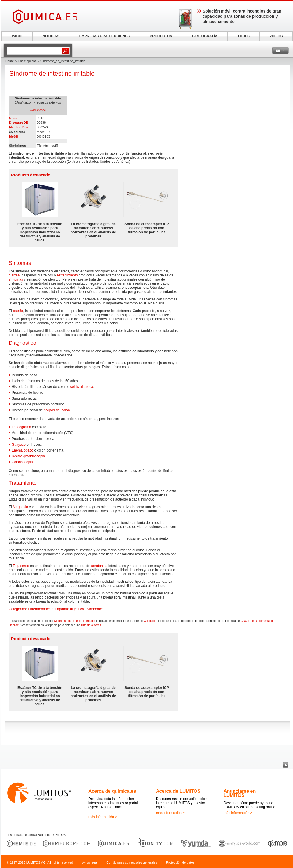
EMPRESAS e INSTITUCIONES (105, 36)
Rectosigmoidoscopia (28, 456)
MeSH (14, 136)
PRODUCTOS (161, 36)
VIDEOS (276, 36)
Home (9, 61)
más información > (103, 817)
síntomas (16, 279)
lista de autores (91, 625)
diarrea (14, 275)
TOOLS (244, 36)
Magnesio (20, 507)
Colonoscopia (22, 462)
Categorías (17, 609)
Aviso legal (90, 862)
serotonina (99, 566)
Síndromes (95, 609)
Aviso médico (38, 110)
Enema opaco (22, 450)
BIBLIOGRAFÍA (205, 36)
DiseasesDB (19, 123)
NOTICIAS (51, 36)
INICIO (17, 36)
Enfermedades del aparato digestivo (56, 609)
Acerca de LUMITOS (178, 791)
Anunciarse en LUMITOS (240, 793)
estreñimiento (67, 275)
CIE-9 (13, 118)
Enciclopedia (27, 61)
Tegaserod (21, 566)
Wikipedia (150, 621)
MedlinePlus (19, 127)
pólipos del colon (57, 410)
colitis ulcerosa (82, 387)
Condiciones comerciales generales (132, 862)
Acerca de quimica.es (112, 791)
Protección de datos (180, 862)
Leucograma (21, 427)
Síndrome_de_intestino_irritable (74, 621)
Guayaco (19, 444)
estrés (18, 311)
